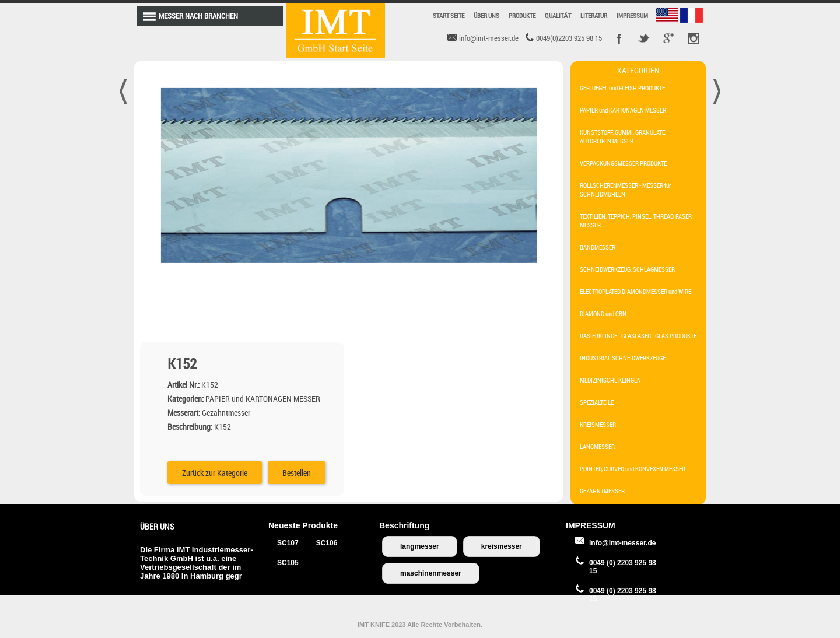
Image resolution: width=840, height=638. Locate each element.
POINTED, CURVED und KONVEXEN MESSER (633, 469)
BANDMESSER (598, 247)
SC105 (288, 563)
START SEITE (449, 15)
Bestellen (507, 256)
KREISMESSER (598, 424)
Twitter (644, 38)
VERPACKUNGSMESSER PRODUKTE (623, 163)
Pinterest (693, 38)
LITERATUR (594, 15)
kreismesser (502, 546)
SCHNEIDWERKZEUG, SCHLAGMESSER (627, 269)
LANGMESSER (597, 446)
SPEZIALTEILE (597, 402)
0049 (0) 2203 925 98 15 (623, 567)
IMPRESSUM (632, 15)
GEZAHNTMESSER (602, 491)
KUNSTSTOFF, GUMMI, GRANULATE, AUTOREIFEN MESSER (623, 136)
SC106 (327, 543)
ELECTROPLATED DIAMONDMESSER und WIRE (636, 291)
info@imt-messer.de (622, 543)
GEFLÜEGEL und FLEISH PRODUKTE (622, 88)
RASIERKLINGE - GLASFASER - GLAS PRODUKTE (638, 336)
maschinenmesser (431, 573)
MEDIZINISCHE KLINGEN (610, 380)
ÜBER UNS (487, 15)
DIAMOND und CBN (603, 313)
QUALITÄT (558, 15)
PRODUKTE (522, 15)
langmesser (420, 546)
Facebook (619, 38)
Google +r (668, 38)
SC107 (288, 543)
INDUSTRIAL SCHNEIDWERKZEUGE (623, 358)
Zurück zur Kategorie (425, 256)
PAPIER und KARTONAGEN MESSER (623, 110)
